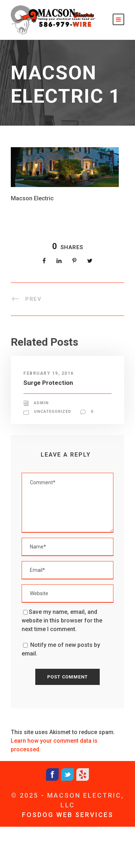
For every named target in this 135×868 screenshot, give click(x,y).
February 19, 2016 (49, 373)
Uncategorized (53, 412)
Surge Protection (48, 383)
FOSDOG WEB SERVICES (68, 815)
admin (41, 403)
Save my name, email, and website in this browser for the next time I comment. (62, 620)
